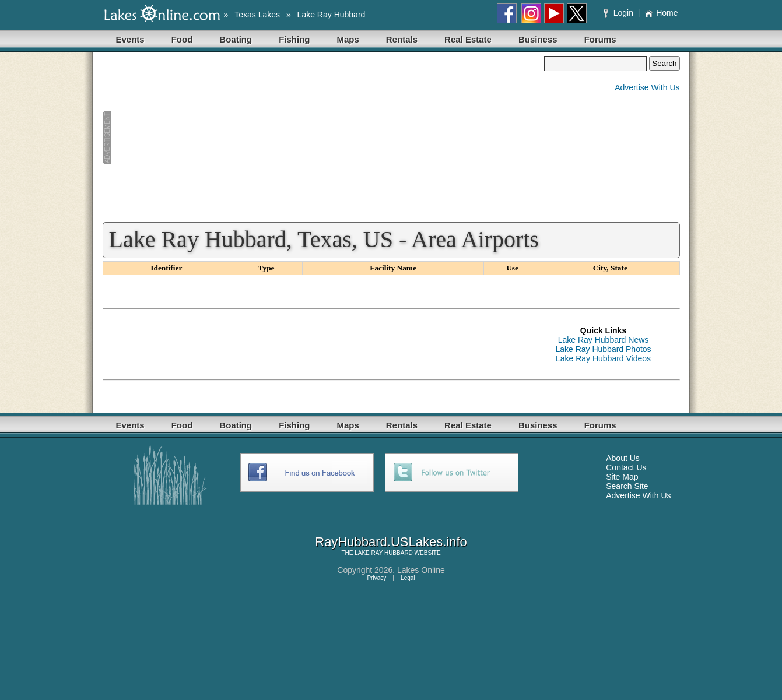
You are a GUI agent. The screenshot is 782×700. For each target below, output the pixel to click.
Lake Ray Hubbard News (604, 340)
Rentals (402, 39)
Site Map (622, 477)
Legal (408, 578)
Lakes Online (421, 570)
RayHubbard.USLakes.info (391, 542)
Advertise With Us (647, 87)
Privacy (376, 578)
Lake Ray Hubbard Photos (603, 349)
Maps (348, 39)
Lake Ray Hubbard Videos (603, 358)
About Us (623, 458)
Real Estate (468, 39)
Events (130, 39)
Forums (600, 39)
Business (538, 39)
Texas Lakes (257, 15)
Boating (236, 39)
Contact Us (626, 467)
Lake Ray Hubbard (332, 15)
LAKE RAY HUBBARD (384, 553)
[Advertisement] (324, 138)
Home (661, 13)
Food (182, 39)
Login (620, 13)
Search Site (627, 486)
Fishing (294, 39)
